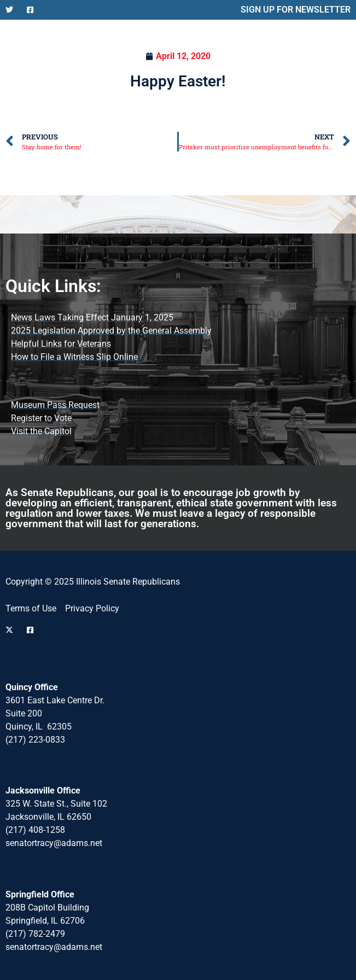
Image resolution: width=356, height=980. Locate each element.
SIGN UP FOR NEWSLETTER (296, 10)
